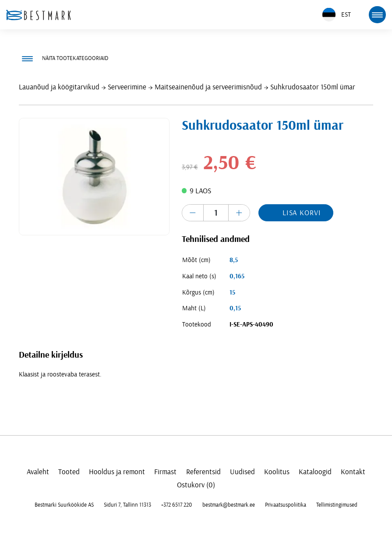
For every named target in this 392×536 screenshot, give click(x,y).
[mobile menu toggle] (377, 14)
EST (337, 15)
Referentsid (203, 472)
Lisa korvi (302, 213)
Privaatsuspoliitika (286, 505)
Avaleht (38, 472)
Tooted (69, 472)
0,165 (237, 276)
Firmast (165, 472)
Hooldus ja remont (117, 472)
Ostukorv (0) (196, 485)
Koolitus (277, 472)
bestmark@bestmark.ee (229, 505)
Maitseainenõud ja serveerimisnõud (208, 87)
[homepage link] (39, 15)
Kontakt (353, 472)
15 (232, 293)
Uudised (242, 472)
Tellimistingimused (337, 505)
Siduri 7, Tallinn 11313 (127, 505)
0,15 (235, 308)
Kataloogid (315, 472)
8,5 (234, 260)
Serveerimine (127, 87)
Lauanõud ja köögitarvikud (59, 87)
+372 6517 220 (177, 505)
